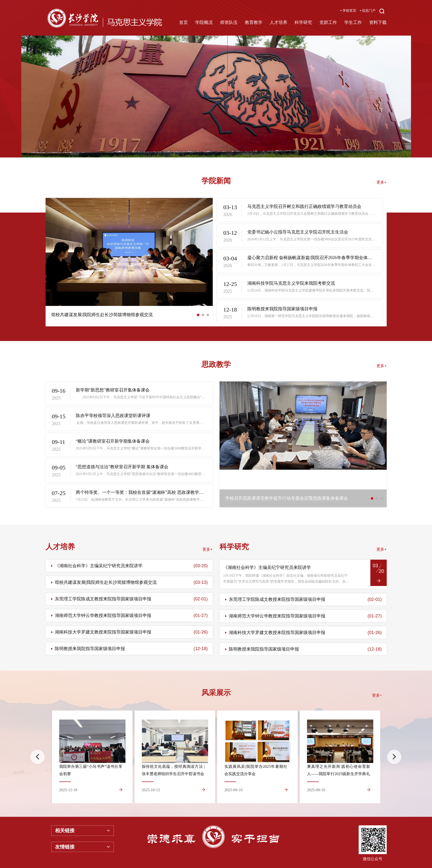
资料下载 (378, 22)
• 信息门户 (368, 10)
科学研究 (303, 22)
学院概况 (204, 22)
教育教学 (254, 22)
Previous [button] (38, 757)
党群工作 (328, 22)
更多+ (381, 182)
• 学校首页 (348, 10)
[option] (216, 97)
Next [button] (394, 757)
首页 (183, 22)
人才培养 (278, 22)
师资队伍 (229, 22)
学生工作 (353, 22)
